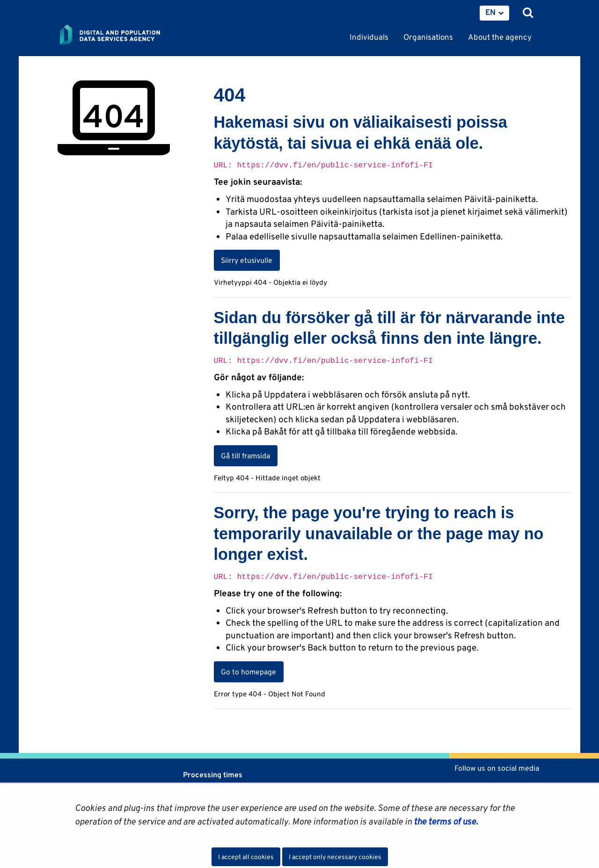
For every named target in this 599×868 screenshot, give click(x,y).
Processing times (213, 775)
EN (490, 12)
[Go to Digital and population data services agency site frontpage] (131, 35)
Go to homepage (248, 672)
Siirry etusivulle (247, 260)
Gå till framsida (245, 456)
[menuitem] (494, 13)
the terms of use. (445, 821)
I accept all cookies (246, 857)
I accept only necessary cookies (335, 857)
